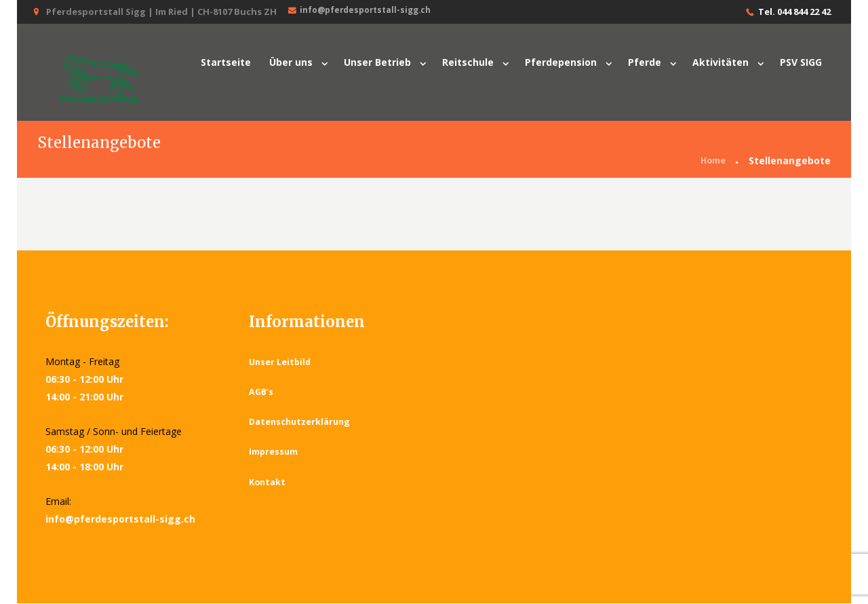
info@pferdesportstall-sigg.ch (364, 11)
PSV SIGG (801, 62)
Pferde (645, 62)
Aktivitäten (721, 62)
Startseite (226, 62)
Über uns (291, 62)
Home (711, 162)
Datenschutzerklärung (301, 423)
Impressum (274, 453)
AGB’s (262, 393)
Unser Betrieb (377, 62)
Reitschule (468, 62)
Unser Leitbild (281, 362)
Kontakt (268, 483)
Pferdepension (561, 62)
